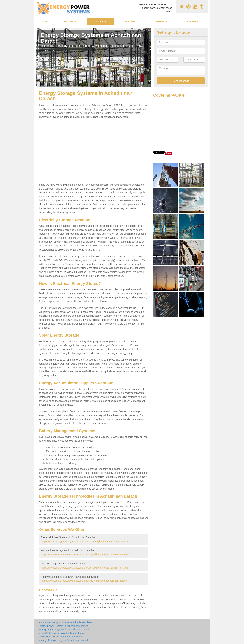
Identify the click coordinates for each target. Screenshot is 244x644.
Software (192, 21)
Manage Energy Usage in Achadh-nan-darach (64, 640)
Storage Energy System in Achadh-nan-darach (64, 630)
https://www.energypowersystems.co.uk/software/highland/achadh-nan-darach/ (85, 581)
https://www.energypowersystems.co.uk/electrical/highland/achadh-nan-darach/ (85, 541)
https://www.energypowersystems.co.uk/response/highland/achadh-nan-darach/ (85, 568)
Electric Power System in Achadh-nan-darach (63, 626)
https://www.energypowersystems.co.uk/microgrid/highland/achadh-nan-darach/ (85, 554)
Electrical (70, 21)
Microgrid (130, 21)
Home (45, 21)
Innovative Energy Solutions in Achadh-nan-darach (66, 622)
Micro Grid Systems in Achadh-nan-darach (62, 633)
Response (161, 21)
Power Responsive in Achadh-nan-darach (61, 637)
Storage (101, 21)
